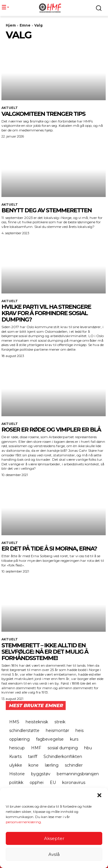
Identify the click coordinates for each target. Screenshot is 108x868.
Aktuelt (10, 108)
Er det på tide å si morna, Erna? (49, 549)
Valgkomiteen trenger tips (43, 114)
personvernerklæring (23, 823)
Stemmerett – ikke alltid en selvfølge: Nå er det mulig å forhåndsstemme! (45, 652)
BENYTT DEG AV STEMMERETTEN (47, 210)
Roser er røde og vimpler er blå (51, 430)
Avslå (54, 855)
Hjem (11, 25)
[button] (99, 796)
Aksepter (54, 839)
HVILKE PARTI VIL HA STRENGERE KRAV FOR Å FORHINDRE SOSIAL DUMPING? (46, 313)
